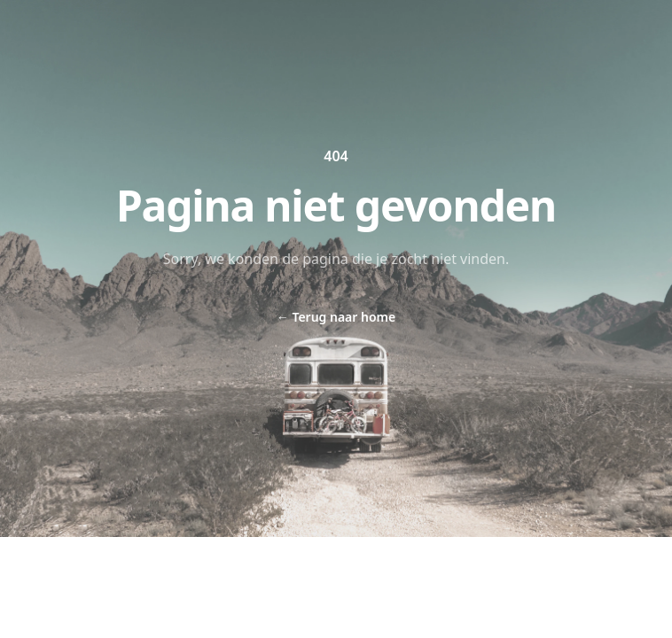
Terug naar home (336, 317)
